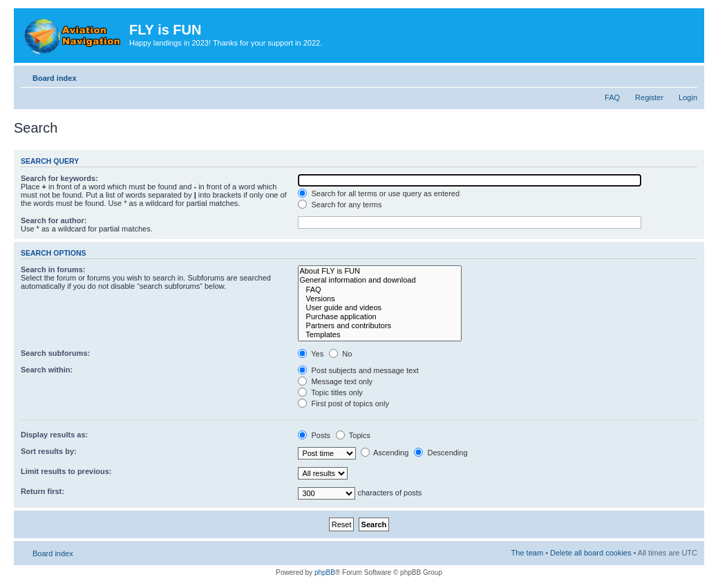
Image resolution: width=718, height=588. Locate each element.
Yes (311, 354)
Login (688, 97)
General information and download (380, 280)
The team (527, 553)
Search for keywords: (59, 178)
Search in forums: (53, 269)
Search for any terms (340, 205)
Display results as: (54, 435)
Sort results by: (49, 451)
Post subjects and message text (358, 370)
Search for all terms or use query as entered (379, 193)
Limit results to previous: (66, 471)
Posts (314, 435)
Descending (441, 453)
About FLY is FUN (380, 271)
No (340, 354)
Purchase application (380, 317)
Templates (380, 335)
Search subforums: (55, 353)
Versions (380, 299)
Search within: (47, 370)
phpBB (325, 572)
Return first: (42, 491)
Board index (55, 78)
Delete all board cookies (591, 553)
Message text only (335, 381)
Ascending (385, 453)
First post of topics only (343, 404)
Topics (353, 435)
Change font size (687, 75)
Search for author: (54, 220)
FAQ (612, 97)
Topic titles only (330, 392)
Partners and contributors (380, 326)
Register (649, 97)
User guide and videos (380, 308)
